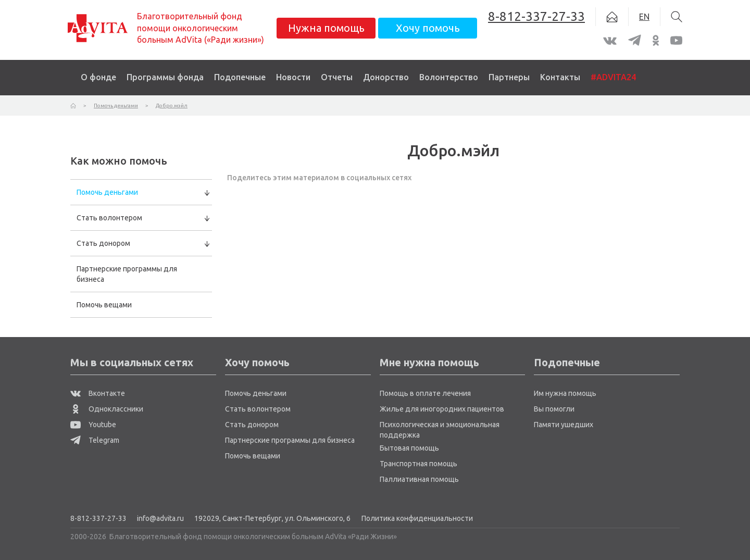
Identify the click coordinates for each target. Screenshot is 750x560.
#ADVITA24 (613, 77)
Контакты (560, 77)
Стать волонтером (109, 218)
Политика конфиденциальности (417, 518)
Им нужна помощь (565, 393)
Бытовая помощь (409, 448)
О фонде (98, 77)
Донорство (386, 77)
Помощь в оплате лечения (425, 393)
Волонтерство (449, 77)
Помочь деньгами (107, 192)
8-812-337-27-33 (98, 518)
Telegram (95, 440)
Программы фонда (165, 77)
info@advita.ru (160, 518)
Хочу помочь (428, 28)
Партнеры (509, 77)
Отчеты (337, 77)
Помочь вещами (104, 305)
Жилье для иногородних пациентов (442, 409)
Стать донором (103, 243)
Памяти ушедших (564, 425)
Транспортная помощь (418, 464)
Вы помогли (554, 409)
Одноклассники (107, 409)
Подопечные (240, 77)
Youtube (93, 425)
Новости (293, 77)
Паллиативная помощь (419, 479)
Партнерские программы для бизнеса (127, 274)
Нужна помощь (326, 28)
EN (644, 17)
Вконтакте (98, 393)
